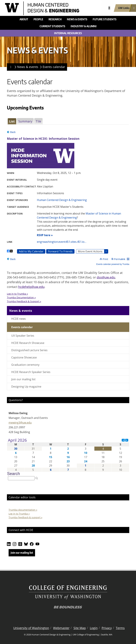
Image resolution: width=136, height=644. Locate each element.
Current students (52, 26)
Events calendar (54, 67)
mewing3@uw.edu (20, 423)
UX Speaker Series (23, 336)
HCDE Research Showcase (28, 343)
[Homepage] (10, 67)
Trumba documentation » (23, 510)
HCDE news (19, 319)
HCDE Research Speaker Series (31, 372)
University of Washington (31, 628)
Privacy (107, 628)
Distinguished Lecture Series (29, 350)
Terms (120, 628)
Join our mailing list (23, 379)
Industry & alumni (84, 26)
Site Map (80, 628)
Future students (105, 19)
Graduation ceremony (25, 365)
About (24, 19)
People (38, 19)
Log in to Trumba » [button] (17, 294)
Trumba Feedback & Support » (24, 301)
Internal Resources (68, 33)
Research (55, 19)
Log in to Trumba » (19, 514)
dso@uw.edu (106, 277)
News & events (77, 19)
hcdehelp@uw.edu (31, 287)
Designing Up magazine (26, 387)
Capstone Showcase (24, 357)
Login (94, 628)
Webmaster (61, 628)
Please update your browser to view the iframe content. (68, 121)
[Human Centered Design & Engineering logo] (52, 8)
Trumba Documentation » (21, 297)
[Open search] (109, 8)
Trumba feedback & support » (25, 517)
